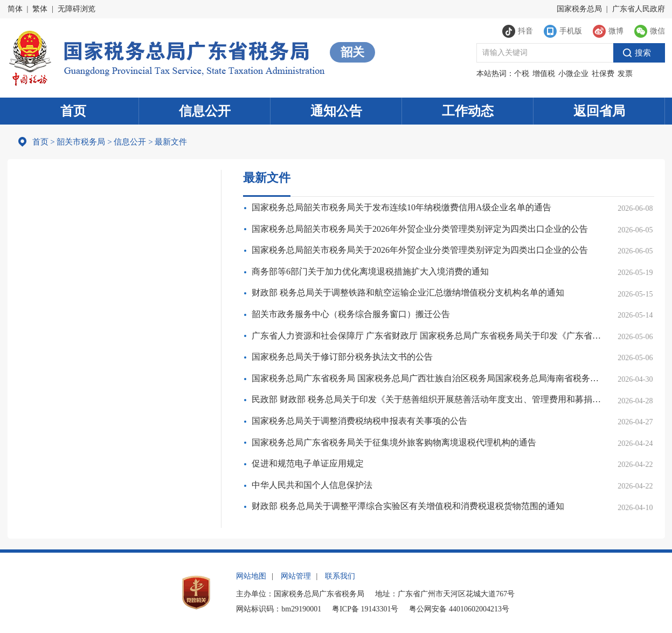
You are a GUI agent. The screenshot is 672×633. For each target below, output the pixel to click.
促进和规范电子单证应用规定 (308, 463)
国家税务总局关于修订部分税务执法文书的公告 (342, 357)
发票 (625, 74)
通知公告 (336, 111)
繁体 (40, 9)
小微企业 (573, 74)
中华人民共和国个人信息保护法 (312, 485)
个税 (522, 74)
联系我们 (340, 576)
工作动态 (468, 111)
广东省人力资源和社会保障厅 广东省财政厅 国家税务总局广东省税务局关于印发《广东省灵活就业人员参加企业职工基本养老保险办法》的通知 (428, 336)
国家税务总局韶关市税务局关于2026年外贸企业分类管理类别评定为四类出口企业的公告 (420, 229)
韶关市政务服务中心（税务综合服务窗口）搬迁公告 (351, 314)
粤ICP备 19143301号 (365, 609)
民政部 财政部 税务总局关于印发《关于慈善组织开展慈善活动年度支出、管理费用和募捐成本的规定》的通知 (428, 399)
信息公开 (205, 111)
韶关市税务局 (81, 142)
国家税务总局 (579, 9)
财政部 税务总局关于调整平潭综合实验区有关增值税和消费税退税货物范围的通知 (408, 506)
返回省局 (599, 111)
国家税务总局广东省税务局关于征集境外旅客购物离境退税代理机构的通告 (394, 442)
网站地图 (251, 576)
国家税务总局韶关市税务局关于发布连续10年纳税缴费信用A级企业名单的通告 (401, 207)
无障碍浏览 (77, 9)
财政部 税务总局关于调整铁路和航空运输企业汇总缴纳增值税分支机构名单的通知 (408, 293)
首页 (73, 111)
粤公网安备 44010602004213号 (459, 609)
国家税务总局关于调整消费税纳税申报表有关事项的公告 (359, 421)
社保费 (603, 74)
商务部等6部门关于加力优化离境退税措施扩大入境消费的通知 (370, 271)
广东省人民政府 (639, 9)
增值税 (544, 74)
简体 (15, 9)
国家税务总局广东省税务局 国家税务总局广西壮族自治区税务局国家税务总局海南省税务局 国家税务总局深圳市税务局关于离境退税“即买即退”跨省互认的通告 (428, 378)
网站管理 (296, 576)
